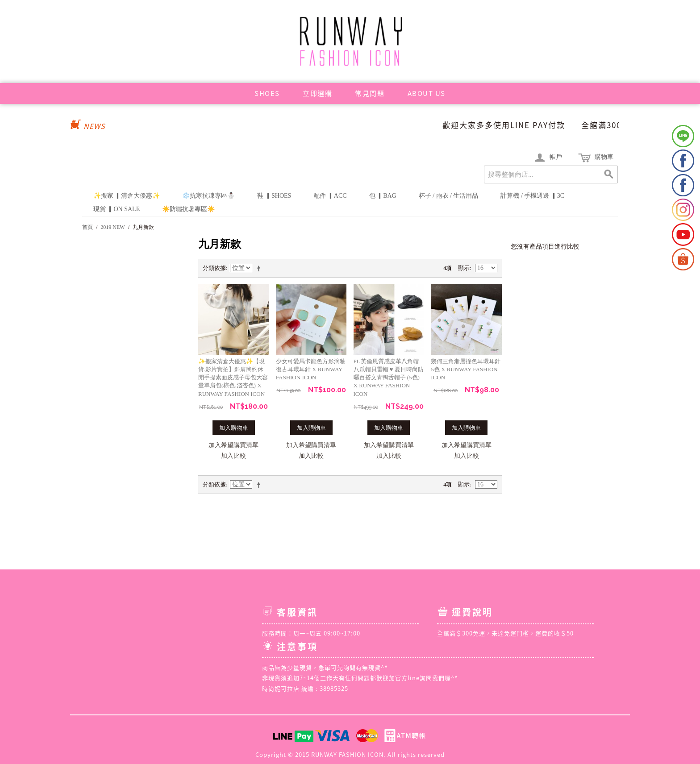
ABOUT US (427, 93)
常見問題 (370, 93)
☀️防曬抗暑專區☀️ (188, 209)
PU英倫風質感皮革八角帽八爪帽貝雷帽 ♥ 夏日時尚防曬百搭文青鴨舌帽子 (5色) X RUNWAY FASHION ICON (389, 378)
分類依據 (214, 268)
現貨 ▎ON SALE (117, 209)
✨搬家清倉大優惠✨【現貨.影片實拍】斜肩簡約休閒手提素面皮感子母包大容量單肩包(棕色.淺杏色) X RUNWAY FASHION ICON (233, 378)
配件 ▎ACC (330, 196)
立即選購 (317, 93)
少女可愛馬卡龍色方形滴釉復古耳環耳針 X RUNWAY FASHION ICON (311, 369)
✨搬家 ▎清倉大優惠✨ (127, 196)
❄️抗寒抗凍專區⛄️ (208, 196)
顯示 (464, 268)
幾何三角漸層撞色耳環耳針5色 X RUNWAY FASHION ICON (466, 369)
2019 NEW (112, 227)
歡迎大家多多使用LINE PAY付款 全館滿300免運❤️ (558, 125)
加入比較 (233, 456)
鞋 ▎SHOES (274, 196)
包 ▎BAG (383, 196)
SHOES (267, 93)
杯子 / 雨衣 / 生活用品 (449, 196)
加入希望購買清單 (233, 445)
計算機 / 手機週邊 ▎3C (532, 196)
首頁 (87, 227)
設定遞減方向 (260, 268)
